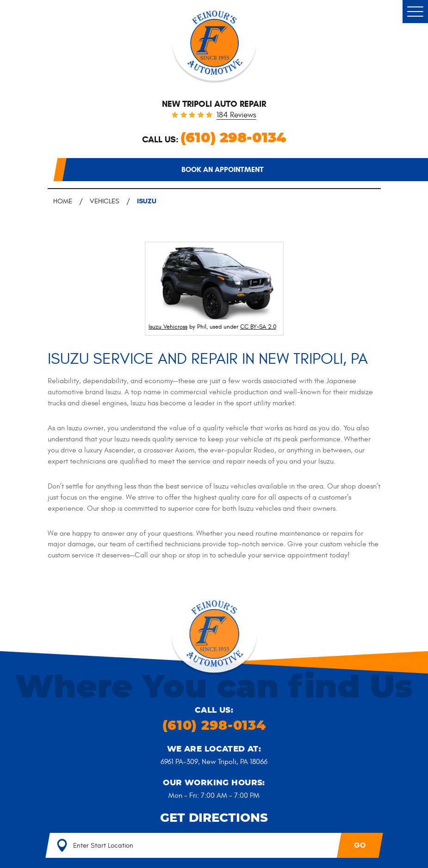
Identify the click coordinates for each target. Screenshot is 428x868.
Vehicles (105, 201)
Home (63, 201)
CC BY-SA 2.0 (258, 327)
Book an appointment (223, 169)
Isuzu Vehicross (168, 327)
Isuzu (147, 201)
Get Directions (214, 818)
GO (360, 845)
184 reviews (236, 116)
